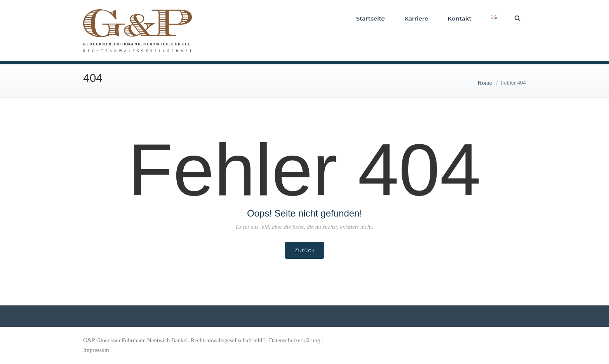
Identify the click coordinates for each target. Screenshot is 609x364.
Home (485, 83)
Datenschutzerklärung (295, 340)
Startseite (371, 18)
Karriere (416, 18)
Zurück (305, 250)
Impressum (96, 350)
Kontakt (459, 18)
